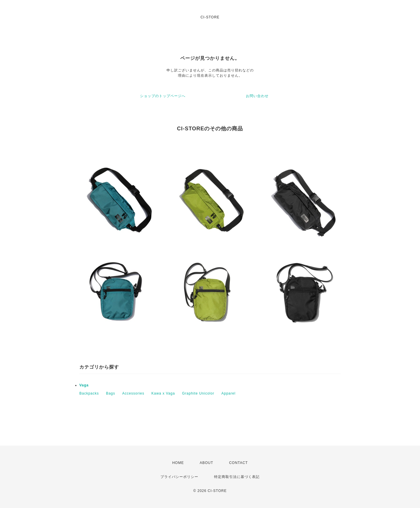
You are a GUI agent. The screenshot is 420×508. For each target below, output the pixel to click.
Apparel (228, 393)
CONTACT (238, 463)
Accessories (133, 393)
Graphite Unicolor (198, 393)
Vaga (84, 385)
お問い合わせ (257, 96)
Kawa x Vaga (163, 393)
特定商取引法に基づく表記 (237, 477)
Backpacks (89, 393)
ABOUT (206, 463)
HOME (178, 463)
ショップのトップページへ (163, 96)
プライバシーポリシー (179, 477)
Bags (110, 393)
